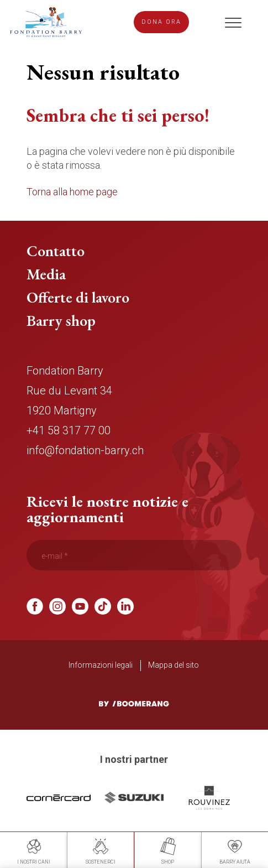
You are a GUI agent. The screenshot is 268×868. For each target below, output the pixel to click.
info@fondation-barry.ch (85, 451)
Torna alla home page (72, 192)
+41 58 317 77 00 (69, 431)
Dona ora (161, 22)
